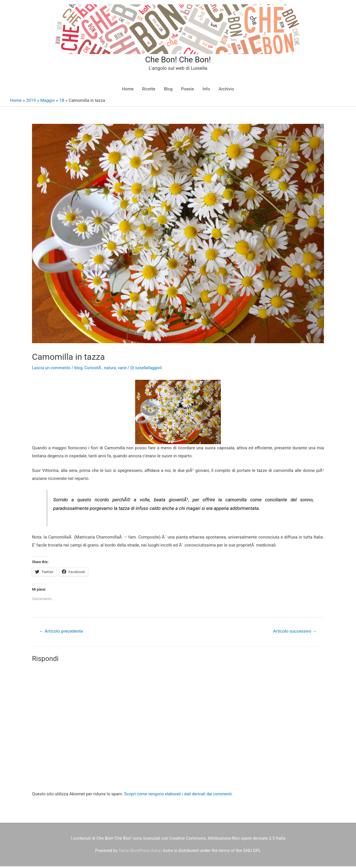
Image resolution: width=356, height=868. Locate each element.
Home (128, 91)
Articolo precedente (62, 633)
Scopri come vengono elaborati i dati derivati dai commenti (180, 796)
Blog (168, 91)
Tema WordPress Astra (140, 853)
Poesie (188, 91)
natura (113, 369)
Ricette (149, 91)
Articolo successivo (294, 633)
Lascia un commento (52, 369)
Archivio (226, 91)
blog (80, 369)
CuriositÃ (95, 369)
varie (125, 369)
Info (206, 91)
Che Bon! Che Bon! (178, 60)
